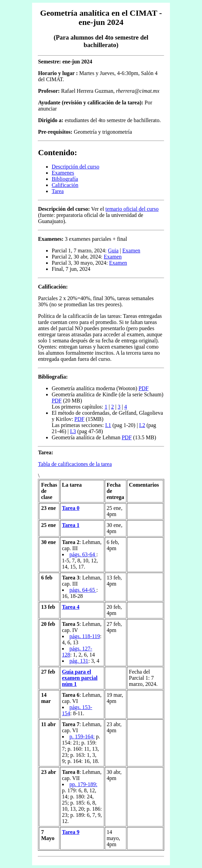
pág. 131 (79, 661)
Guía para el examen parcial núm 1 (80, 678)
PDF (143, 388)
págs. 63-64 (83, 554)
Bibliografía (65, 179)
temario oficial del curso (132, 209)
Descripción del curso (75, 167)
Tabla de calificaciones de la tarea (75, 464)
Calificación (65, 185)
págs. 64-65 (83, 590)
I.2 (142, 425)
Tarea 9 (71, 832)
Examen (131, 251)
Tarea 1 (71, 525)
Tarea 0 (71, 508)
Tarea (57, 191)
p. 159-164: (82, 737)
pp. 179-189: (84, 784)
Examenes (63, 173)
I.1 (108, 425)
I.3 (73, 431)
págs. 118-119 (85, 636)
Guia (113, 251)
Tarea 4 (71, 607)
